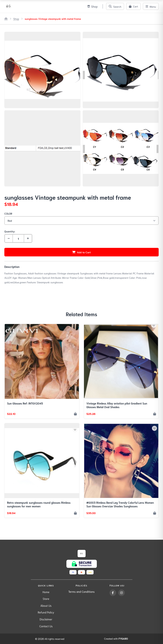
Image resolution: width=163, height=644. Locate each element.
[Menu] (151, 6)
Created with (116, 639)
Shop (16, 19)
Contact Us (46, 626)
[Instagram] (121, 593)
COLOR (8, 213)
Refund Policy (46, 612)
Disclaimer (46, 619)
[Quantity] (18, 238)
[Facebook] (113, 593)
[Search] (115, 6)
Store (46, 599)
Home (46, 592)
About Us (46, 605)
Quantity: (10, 231)
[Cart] (133, 6)
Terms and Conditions (81, 591)
